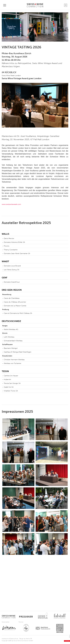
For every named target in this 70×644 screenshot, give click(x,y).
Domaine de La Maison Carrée (15, 306)
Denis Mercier (9, 238)
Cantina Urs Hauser (11, 376)
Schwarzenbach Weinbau (13, 341)
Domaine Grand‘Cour (12, 282)
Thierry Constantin (11, 250)
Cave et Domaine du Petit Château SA (18, 313)
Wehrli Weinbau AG (11, 329)
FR (66, 5)
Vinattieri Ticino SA (11, 391)
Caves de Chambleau (12, 298)
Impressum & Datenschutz (10, 639)
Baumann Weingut (11, 348)
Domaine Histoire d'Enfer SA (14, 242)
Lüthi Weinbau (9, 337)
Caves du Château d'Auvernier (15, 302)
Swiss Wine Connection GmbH (23, 641)
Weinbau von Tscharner (13, 363)
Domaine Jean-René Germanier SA (17, 254)
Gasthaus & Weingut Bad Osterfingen (18, 352)
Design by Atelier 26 (26, 639)
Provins (7, 246)
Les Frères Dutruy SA (12, 270)
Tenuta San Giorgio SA (12, 383)
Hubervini (7, 379)
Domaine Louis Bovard (12, 266)
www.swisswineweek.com (11, 204)
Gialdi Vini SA (9, 387)
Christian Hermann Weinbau (14, 360)
